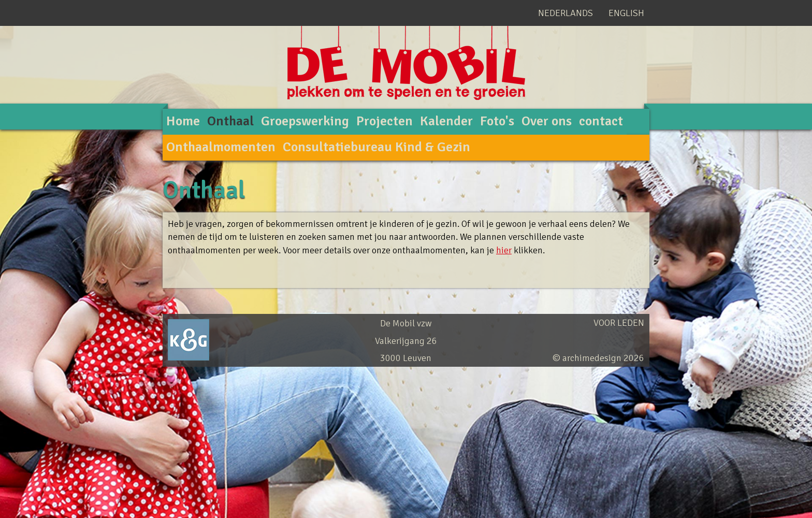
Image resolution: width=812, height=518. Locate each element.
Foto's (497, 121)
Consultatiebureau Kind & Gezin (376, 147)
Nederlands (565, 13)
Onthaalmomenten (221, 147)
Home (183, 121)
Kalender (446, 121)
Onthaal (230, 121)
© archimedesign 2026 (598, 358)
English (626, 13)
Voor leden (619, 323)
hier (504, 250)
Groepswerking (305, 121)
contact (601, 121)
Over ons (547, 121)
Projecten (385, 121)
